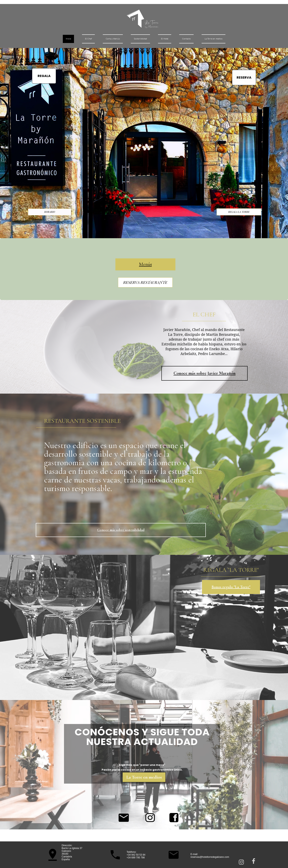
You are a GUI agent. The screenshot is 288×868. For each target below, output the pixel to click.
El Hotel (165, 39)
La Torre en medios (213, 39)
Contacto (186, 39)
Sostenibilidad (140, 39)
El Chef (88, 39)
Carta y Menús (113, 39)
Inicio (68, 39)
